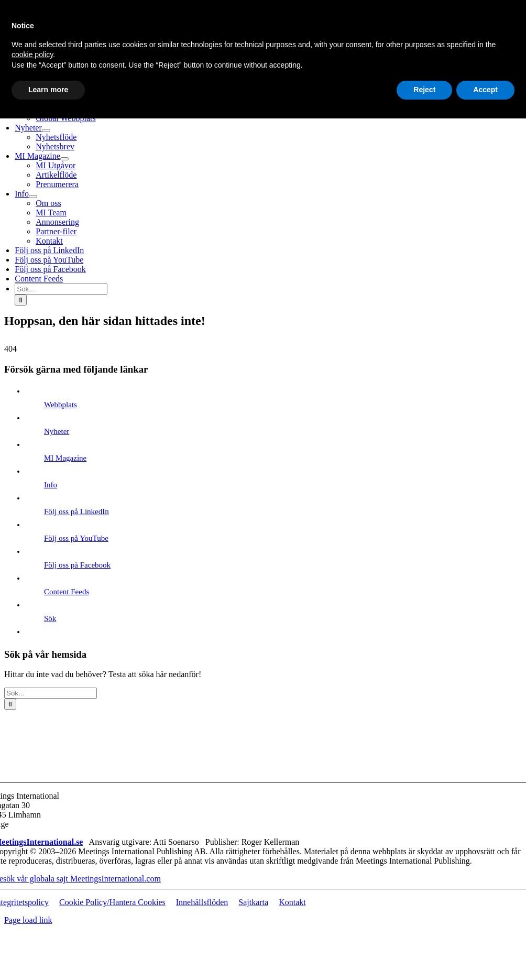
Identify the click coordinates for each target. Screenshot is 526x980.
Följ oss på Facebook (77, 565)
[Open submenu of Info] (33, 197)
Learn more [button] (48, 90)
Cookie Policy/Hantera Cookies (112, 902)
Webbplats (61, 405)
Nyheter (57, 431)
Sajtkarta (253, 902)
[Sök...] (61, 289)
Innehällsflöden (202, 902)
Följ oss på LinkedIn (76, 511)
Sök (50, 618)
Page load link (28, 920)
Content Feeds (67, 592)
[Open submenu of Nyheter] (46, 130)
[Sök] (21, 300)
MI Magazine (65, 458)
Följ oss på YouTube (76, 538)
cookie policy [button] (32, 55)
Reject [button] (424, 90)
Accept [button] (485, 90)
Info (51, 485)
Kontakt (292, 902)
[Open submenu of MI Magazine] (64, 159)
